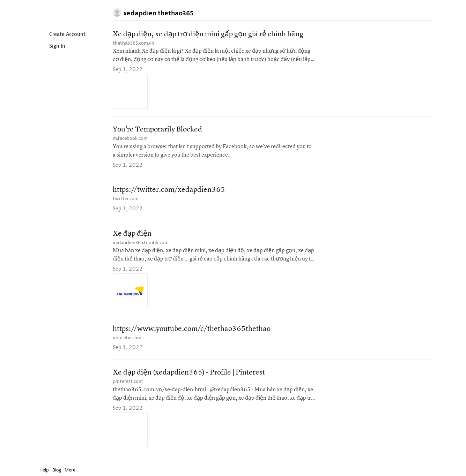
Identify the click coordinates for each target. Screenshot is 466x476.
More (72, 470)
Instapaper (60, 13)
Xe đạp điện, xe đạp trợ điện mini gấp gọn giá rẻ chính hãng (208, 34)
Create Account (62, 35)
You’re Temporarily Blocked (157, 130)
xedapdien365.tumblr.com (141, 243)
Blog (57, 470)
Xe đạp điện (132, 234)
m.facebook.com (130, 138)
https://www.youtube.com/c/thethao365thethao (192, 329)
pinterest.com (128, 381)
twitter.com (126, 199)
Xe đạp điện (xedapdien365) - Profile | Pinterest (189, 373)
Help (44, 470)
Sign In (51, 47)
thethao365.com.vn (134, 43)
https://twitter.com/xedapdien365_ (171, 190)
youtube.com (127, 338)
